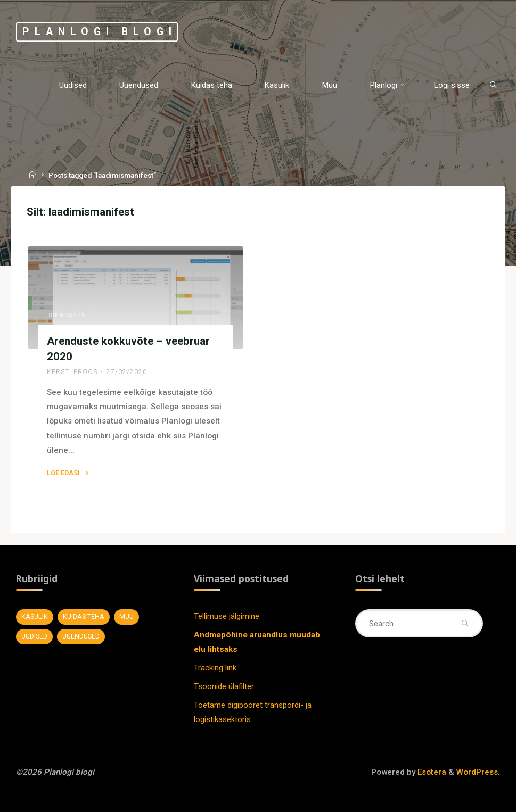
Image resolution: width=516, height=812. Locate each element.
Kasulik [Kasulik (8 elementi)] (35, 616)
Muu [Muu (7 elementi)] (126, 616)
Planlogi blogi (99, 32)
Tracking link (215, 668)
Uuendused (67, 316)
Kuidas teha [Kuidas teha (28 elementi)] (84, 616)
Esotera (431, 772)
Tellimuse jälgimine (227, 616)
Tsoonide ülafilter (224, 686)
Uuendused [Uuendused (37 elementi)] (81, 636)
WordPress (477, 772)
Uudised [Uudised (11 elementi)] (34, 636)
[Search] (493, 85)
